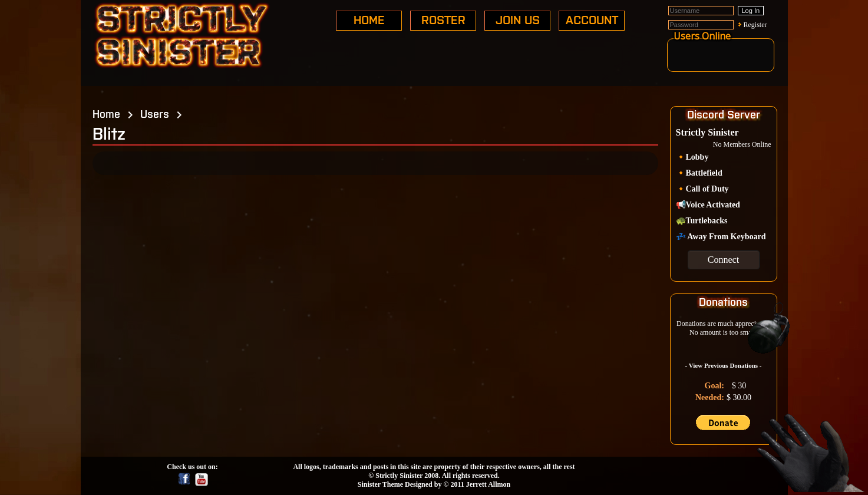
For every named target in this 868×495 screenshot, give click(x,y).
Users (155, 113)
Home (106, 113)
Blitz (109, 133)
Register (755, 25)
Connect (723, 260)
